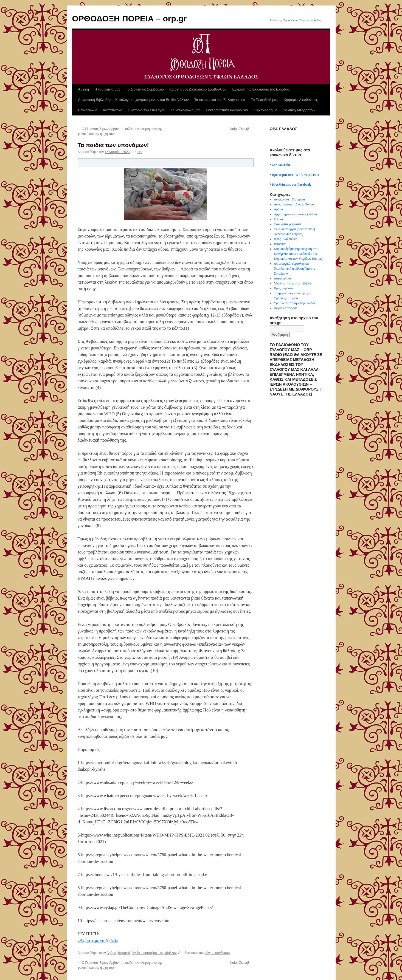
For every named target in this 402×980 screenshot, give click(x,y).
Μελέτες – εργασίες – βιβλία (293, 283)
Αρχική (84, 89)
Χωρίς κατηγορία (285, 308)
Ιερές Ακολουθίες (285, 239)
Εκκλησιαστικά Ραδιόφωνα (227, 110)
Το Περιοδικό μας (265, 100)
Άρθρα (111, 953)
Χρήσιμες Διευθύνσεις (301, 100)
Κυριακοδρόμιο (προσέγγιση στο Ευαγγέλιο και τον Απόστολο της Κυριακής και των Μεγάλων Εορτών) (299, 254)
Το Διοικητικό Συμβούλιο (145, 89)
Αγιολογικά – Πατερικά (289, 199)
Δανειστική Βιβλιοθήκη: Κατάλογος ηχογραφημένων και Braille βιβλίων (134, 100)
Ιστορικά (124, 953)
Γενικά (278, 219)
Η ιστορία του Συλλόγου (147, 110)
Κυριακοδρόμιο (265, 110)
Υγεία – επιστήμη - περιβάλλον (154, 953)
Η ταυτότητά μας (107, 89)
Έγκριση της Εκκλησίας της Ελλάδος (261, 89)
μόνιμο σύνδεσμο (217, 953)
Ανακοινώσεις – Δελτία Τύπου (294, 204)
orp (140, 152)
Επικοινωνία (88, 110)
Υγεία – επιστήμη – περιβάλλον (295, 303)
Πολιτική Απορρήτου (299, 110)
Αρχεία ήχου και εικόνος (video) (295, 214)
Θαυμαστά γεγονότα (287, 224)
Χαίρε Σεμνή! (241, 129)
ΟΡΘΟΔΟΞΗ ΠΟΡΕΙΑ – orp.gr (130, 19)
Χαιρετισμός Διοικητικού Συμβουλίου (198, 89)
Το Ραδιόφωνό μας (185, 110)
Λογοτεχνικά (282, 278)
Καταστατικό (113, 110)
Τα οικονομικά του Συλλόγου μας (220, 100)
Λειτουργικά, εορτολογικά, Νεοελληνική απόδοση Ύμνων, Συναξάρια (294, 269)
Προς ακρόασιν (284, 288)
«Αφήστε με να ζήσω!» (98, 940)
